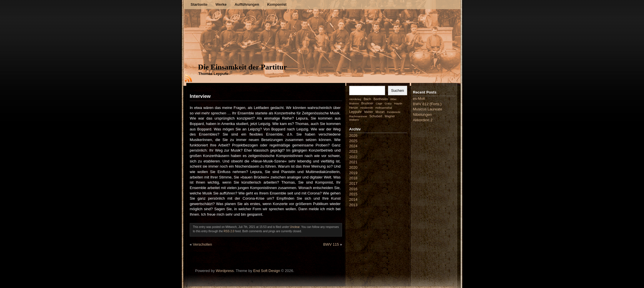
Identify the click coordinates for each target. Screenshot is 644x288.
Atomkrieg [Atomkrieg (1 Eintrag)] (355, 99)
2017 (353, 183)
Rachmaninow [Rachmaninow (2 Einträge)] (358, 116)
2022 (353, 157)
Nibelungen (422, 115)
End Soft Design (267, 271)
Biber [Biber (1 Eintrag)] (393, 99)
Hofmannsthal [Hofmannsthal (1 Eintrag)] (384, 108)
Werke (221, 4)
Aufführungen (247, 4)
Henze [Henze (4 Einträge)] (353, 108)
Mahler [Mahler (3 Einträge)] (369, 112)
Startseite (199, 4)
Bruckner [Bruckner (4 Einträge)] (367, 103)
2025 (353, 141)
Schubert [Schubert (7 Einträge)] (376, 116)
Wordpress (225, 271)
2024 (353, 146)
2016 (353, 189)
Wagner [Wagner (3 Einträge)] (390, 116)
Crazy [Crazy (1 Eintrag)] (388, 104)
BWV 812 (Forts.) (427, 104)
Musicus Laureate (428, 109)
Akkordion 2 (423, 120)
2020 (353, 167)
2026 (353, 135)
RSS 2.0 (229, 231)
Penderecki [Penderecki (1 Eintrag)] (394, 112)
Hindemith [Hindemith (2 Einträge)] (367, 108)
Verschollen (202, 244)
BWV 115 (331, 244)
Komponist (277, 4)
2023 (353, 151)
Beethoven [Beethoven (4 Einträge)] (381, 99)
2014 (353, 199)
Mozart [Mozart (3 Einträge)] (380, 112)
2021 (353, 162)
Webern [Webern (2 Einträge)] (354, 120)
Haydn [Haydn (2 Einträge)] (398, 103)
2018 (353, 178)
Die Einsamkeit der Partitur (242, 67)
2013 (353, 205)
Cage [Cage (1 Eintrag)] (379, 104)
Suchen (398, 91)
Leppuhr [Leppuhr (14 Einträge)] (355, 112)
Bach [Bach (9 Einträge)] (367, 99)
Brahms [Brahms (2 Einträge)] (354, 103)
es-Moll (419, 99)
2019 (353, 173)
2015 (353, 194)
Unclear (295, 227)
